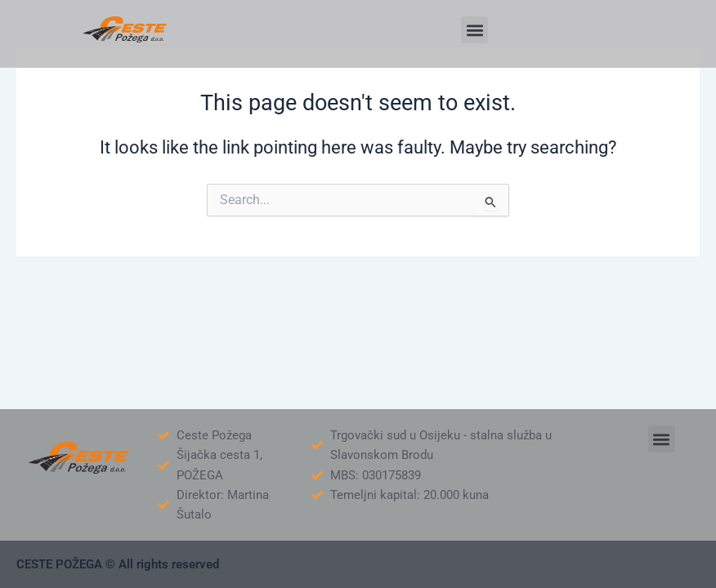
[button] (474, 30)
